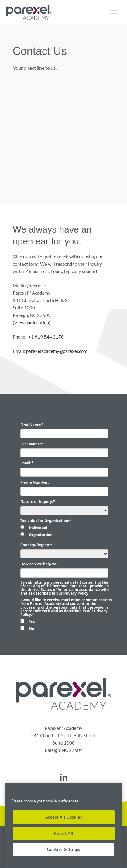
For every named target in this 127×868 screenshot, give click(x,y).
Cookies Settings (64, 849)
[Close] (115, 792)
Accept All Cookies (64, 817)
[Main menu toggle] (114, 12)
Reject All (64, 833)
